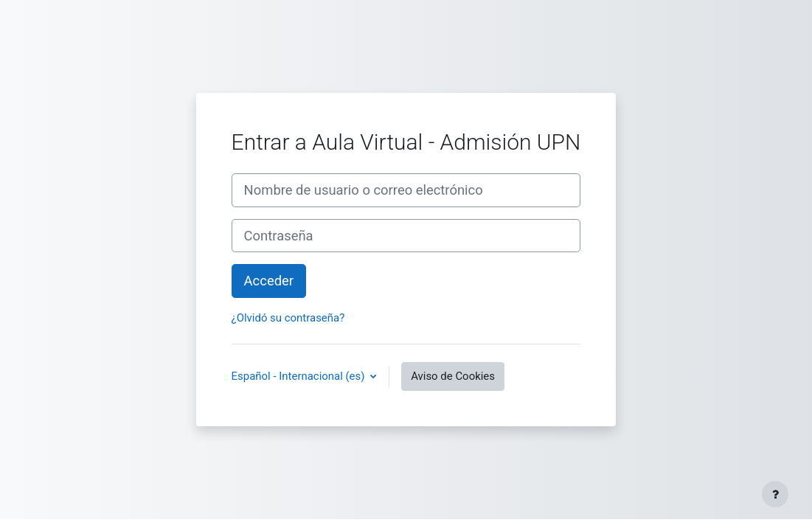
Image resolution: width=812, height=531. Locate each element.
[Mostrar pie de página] (775, 494)
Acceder (269, 281)
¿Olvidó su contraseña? (288, 318)
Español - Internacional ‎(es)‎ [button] (300, 376)
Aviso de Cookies (453, 376)
